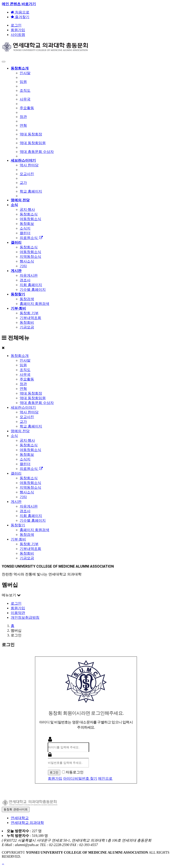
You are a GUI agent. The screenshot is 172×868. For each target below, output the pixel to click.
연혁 (23, 389)
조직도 (25, 370)
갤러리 (16, 473)
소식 (14, 436)
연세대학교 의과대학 (27, 823)
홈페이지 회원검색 (34, 530)
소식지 (25, 459)
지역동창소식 (30, 487)
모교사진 (27, 417)
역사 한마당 (29, 412)
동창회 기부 (29, 544)
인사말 (25, 360)
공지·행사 (27, 440)
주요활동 (27, 379)
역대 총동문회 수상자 (37, 403)
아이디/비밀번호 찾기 (80, 778)
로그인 (16, 25)
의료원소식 (31, 469)
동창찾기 (18, 525)
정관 (23, 384)
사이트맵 (18, 35)
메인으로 (105, 778)
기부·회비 (18, 539)
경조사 (25, 511)
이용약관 (18, 613)
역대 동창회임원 (33, 398)
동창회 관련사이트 (16, 809)
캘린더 (25, 464)
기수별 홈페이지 (33, 520)
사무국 (25, 374)
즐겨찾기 (20, 17)
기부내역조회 (30, 549)
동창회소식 (29, 445)
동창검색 (27, 535)
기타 (23, 497)
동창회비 (27, 553)
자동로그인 (73, 772)
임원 (23, 365)
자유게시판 (29, 506)
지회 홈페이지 (31, 516)
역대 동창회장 (31, 393)
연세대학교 (20, 818)
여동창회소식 (30, 450)
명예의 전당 (20, 431)
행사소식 (27, 492)
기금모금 (27, 558)
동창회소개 (20, 356)
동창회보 (27, 455)
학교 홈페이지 (31, 426)
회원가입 (18, 30)
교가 (23, 422)
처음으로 (20, 12)
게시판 (16, 502)
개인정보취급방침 (25, 617)
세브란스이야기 (23, 407)
